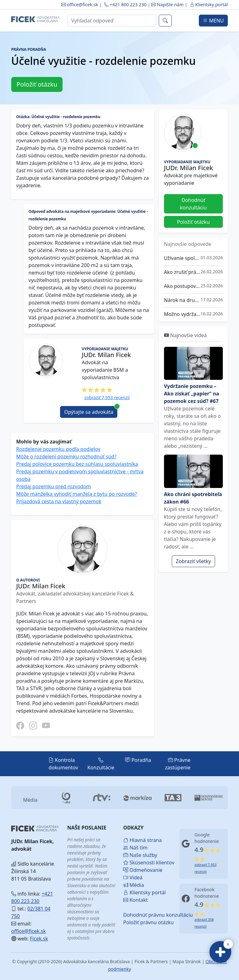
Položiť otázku (37, 84)
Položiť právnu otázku (134, 922)
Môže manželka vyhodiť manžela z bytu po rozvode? (77, 494)
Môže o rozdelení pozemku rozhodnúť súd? (66, 457)
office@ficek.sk (80, 5)
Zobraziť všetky (193, 561)
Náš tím (134, 848)
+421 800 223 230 (125, 5)
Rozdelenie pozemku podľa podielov (58, 449)
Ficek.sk (39, 939)
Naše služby (134, 855)
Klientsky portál (209, 5)
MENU (213, 21)
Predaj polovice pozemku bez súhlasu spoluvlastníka (77, 464)
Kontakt (134, 900)
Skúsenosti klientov (134, 863)
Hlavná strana (134, 840)
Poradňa (138, 760)
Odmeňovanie (134, 870)
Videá (133, 877)
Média (134, 885)
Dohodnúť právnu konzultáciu (134, 915)
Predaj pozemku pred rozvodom (54, 486)
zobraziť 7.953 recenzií (107, 397)
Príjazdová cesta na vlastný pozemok (59, 501)
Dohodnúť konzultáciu (193, 204)
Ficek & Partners (152, 961)
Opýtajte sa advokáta (91, 411)
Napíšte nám (168, 5)
